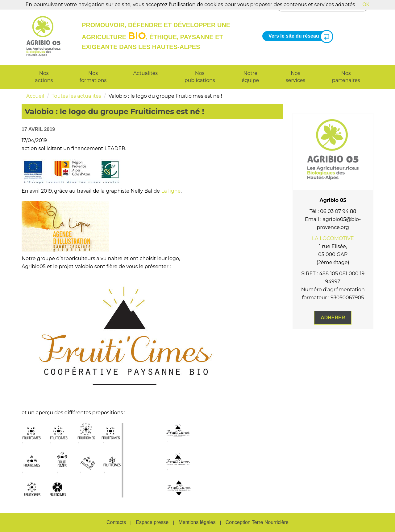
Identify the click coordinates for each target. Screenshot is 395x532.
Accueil (35, 96)
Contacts (116, 522)
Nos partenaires (346, 77)
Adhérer (333, 318)
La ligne (171, 191)
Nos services (295, 77)
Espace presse (152, 522)
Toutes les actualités (76, 96)
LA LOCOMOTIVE (333, 238)
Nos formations (93, 77)
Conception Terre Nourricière (257, 522)
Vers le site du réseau (298, 36)
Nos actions (44, 77)
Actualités (146, 73)
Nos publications (200, 77)
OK (366, 4)
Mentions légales (197, 522)
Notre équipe (250, 77)
